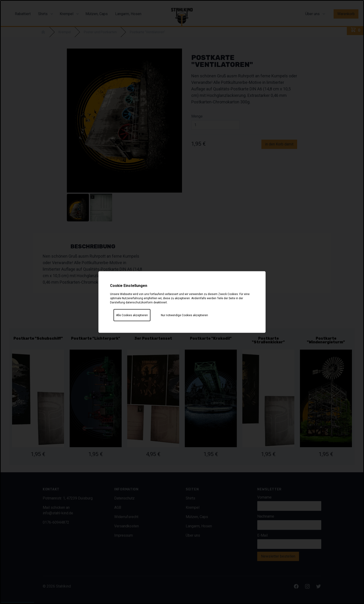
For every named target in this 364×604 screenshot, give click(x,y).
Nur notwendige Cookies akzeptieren (184, 315)
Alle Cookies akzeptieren (132, 315)
